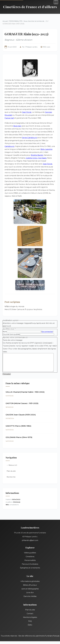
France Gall (51, 115)
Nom (5, 326)
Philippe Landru (31, 47)
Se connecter (47, 326)
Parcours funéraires (30, 558)
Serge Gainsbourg (21, 138)
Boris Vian (17, 126)
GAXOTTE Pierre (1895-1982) (18, 420)
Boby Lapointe (35, 149)
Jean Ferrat (23, 112)
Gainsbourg (40, 143)
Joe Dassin (15, 158)
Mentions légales (30, 612)
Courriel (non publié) (11, 329)
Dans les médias (30, 591)
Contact (30, 608)
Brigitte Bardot (15, 155)
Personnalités (30, 555)
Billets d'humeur (30, 579)
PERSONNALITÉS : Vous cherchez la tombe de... (27, 21)
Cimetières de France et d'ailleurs (30, 7)
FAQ (30, 616)
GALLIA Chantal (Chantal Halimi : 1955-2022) (25, 387)
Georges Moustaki (49, 112)
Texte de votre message (13, 334)
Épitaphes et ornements (30, 562)
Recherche (11, 471)
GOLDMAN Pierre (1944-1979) (19, 432)
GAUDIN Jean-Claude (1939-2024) (21, 409)
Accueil (5, 21)
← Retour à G (12, 460)
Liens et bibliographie (30, 583)
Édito (30, 619)
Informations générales (30, 576)
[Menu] (56, 2)
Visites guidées (30, 547)
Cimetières (30, 551)
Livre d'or (30, 587)
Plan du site (11, 465)
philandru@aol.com (30, 535)
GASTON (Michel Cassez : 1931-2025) (22, 398)
